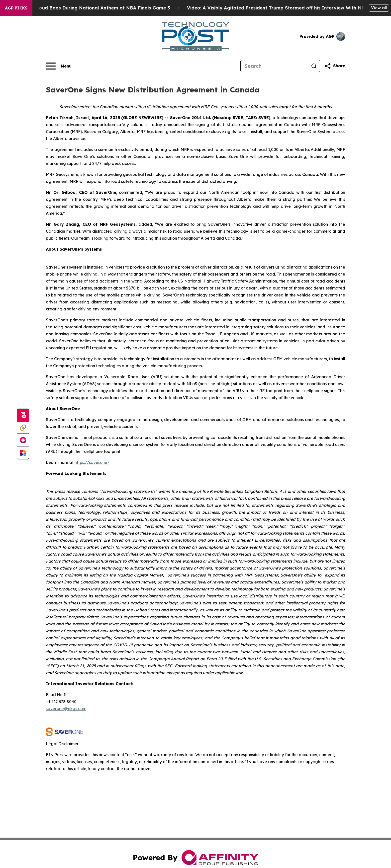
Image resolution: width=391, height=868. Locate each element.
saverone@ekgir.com (66, 709)
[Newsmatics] (23, 453)
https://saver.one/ (92, 462)
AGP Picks (16, 8)
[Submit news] (23, 415)
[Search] (274, 66)
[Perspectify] (23, 428)
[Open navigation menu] (59, 66)
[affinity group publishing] (23, 440)
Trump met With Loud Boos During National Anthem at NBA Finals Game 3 (89, 8)
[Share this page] (335, 66)
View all (379, 8)
